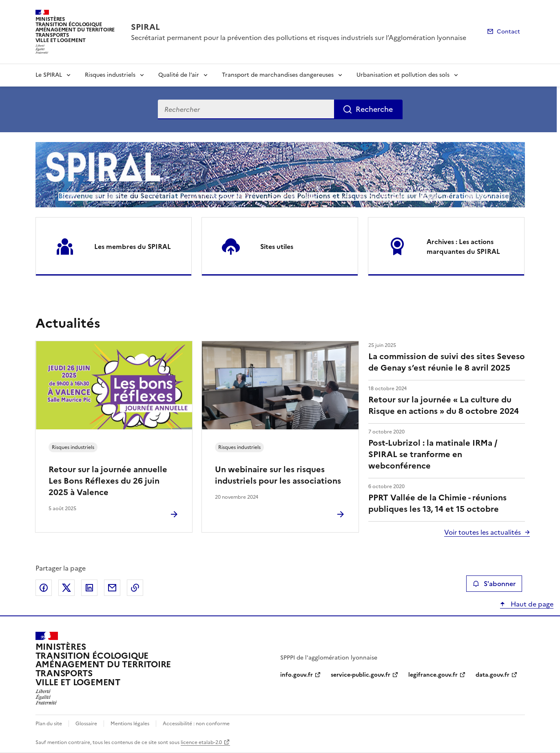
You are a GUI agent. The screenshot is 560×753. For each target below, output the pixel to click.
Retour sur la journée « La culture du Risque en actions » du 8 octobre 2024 (444, 405)
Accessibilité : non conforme (196, 724)
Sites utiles (277, 247)
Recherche (374, 109)
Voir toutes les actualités (483, 532)
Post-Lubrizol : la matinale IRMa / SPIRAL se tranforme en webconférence (433, 454)
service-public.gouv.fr (361, 675)
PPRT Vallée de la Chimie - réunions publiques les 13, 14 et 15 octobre (437, 503)
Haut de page (531, 604)
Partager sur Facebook (44, 588)
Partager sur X (66, 588)
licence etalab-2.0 (201, 742)
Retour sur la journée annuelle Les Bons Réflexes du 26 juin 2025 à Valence (108, 481)
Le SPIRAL (49, 75)
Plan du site (49, 724)
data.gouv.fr (492, 675)
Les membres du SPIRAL (133, 247)
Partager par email (112, 588)
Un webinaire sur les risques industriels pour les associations (278, 475)
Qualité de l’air (179, 75)
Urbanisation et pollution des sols (403, 75)
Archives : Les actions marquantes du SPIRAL (463, 247)
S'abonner (494, 584)
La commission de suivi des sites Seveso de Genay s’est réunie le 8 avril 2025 (447, 362)
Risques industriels (110, 75)
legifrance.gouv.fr (433, 675)
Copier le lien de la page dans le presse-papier (135, 588)
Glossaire (86, 724)
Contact (508, 32)
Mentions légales (130, 724)
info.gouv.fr (297, 675)
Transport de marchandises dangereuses (278, 75)
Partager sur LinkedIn (89, 588)
